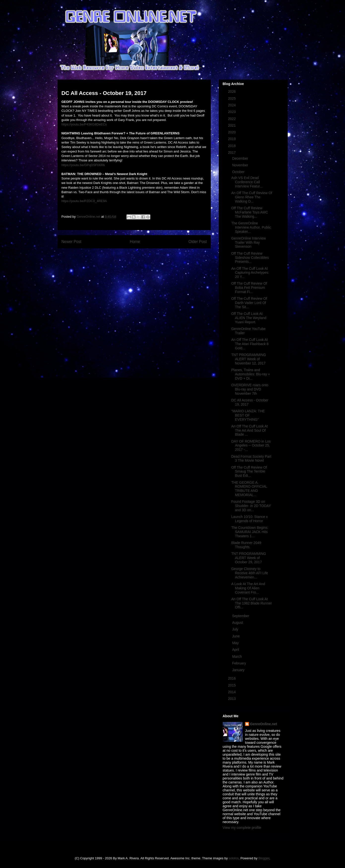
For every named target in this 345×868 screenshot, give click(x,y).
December (241, 158)
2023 (232, 112)
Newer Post (72, 242)
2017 (232, 152)
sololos (234, 858)
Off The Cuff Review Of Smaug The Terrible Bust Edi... (249, 472)
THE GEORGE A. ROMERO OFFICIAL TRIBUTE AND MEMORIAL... (249, 489)
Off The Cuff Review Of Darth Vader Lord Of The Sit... (249, 303)
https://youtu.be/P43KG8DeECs (84, 124)
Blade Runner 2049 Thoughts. (246, 545)
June (236, 636)
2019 (232, 139)
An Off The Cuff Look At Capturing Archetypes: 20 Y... (250, 273)
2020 (232, 132)
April (236, 650)
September (241, 616)
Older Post (198, 242)
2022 (232, 119)
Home (135, 242)
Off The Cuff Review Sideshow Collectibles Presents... (250, 258)
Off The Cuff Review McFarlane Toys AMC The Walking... (250, 212)
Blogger (264, 858)
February (240, 663)
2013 (232, 699)
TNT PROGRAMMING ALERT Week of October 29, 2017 (249, 558)
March (237, 657)
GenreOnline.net (264, 724)
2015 (232, 685)
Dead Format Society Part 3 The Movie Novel (251, 459)
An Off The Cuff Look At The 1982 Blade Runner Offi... (251, 603)
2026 (232, 91)
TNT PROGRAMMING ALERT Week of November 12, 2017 (249, 359)
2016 (232, 678)
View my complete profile (242, 828)
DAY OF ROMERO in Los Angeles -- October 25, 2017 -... (251, 446)
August (238, 623)
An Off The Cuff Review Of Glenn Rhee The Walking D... (252, 197)
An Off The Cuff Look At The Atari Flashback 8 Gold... (250, 344)
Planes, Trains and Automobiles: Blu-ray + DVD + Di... (251, 374)
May (236, 643)
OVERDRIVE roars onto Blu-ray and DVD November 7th (250, 389)
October (239, 172)
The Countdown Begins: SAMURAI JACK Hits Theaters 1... (250, 532)
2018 (232, 146)
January (239, 670)
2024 (232, 105)
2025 (232, 98)
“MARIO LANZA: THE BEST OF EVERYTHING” (248, 415)
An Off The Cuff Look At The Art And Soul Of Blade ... (249, 430)
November (241, 165)
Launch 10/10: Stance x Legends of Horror (249, 519)
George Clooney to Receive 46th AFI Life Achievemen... (250, 573)
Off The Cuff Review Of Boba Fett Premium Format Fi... (249, 288)
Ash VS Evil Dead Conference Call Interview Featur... (247, 182)
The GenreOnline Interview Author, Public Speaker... (251, 227)
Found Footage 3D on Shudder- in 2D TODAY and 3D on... (251, 506)
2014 (232, 692)
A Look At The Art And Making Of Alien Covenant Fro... (248, 588)
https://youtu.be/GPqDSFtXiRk (83, 165)
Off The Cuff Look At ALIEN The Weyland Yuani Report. (249, 318)
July (236, 629)
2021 (232, 125)
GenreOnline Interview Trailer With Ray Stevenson (248, 242)
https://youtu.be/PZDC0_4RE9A (84, 201)
